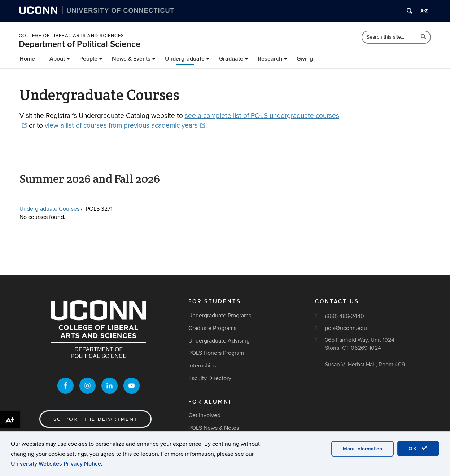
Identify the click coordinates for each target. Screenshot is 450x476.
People (88, 59)
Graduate (231, 59)
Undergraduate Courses (49, 209)
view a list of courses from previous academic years (125, 126)
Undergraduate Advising (219, 341)
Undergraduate (185, 59)
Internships (202, 366)
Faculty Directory (210, 378)
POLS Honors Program (216, 353)
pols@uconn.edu (346, 328)
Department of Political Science (80, 44)
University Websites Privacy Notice (56, 464)
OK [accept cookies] (418, 448)
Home (27, 59)
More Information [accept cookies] (362, 449)
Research (270, 59)
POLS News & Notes (214, 428)
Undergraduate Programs (220, 316)
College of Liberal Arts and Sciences (71, 36)
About (57, 59)
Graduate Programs (212, 328)
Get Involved (204, 415)
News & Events (131, 59)
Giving (305, 59)
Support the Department (95, 419)
